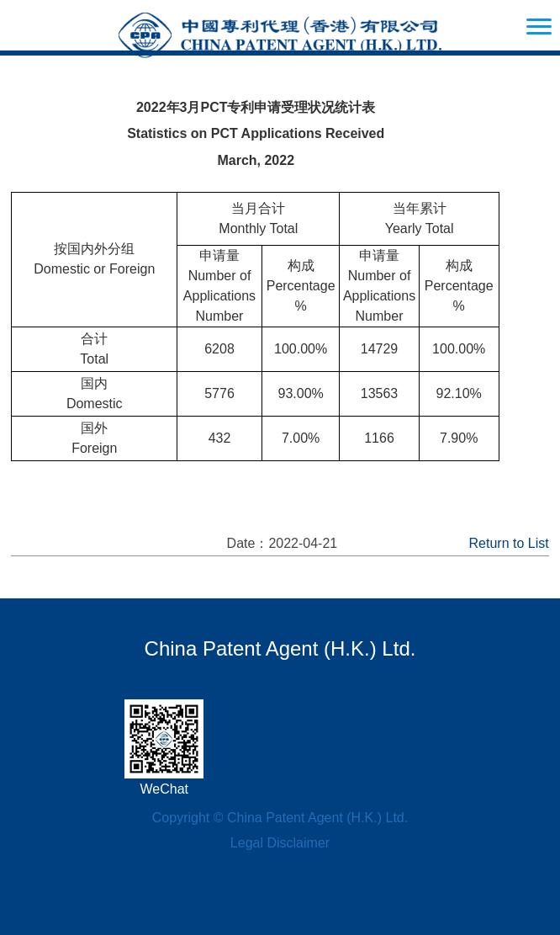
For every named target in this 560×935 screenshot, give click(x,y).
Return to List (509, 543)
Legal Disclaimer (280, 843)
